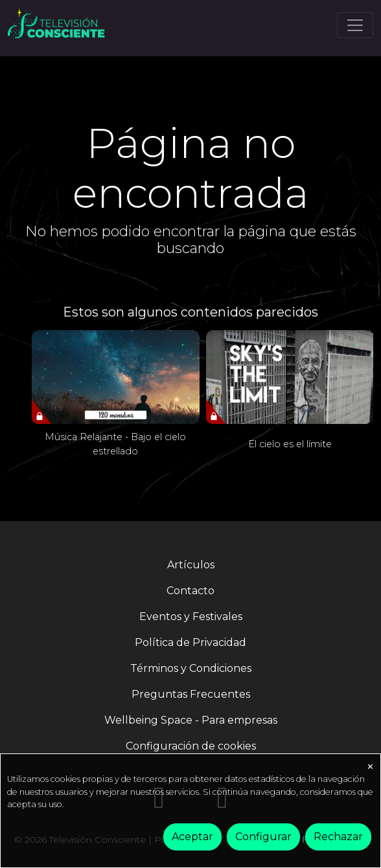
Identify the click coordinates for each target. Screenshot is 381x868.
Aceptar (192, 837)
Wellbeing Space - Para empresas (191, 720)
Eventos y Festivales (191, 617)
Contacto (190, 591)
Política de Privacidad (190, 642)
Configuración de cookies (191, 746)
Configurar (263, 837)
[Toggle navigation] (355, 25)
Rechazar (338, 837)
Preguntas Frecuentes (191, 694)
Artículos (191, 565)
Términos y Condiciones (191, 668)
